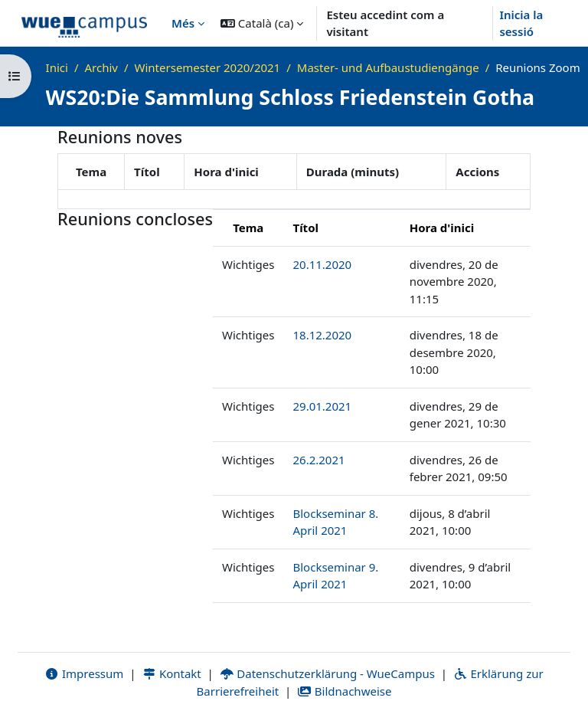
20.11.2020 (322, 264)
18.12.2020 (322, 335)
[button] (262, 23)
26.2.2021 (318, 460)
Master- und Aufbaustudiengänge (388, 67)
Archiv (101, 67)
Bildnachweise (344, 691)
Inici (57, 67)
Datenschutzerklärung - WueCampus (327, 673)
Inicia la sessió (521, 23)
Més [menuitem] (183, 23)
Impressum (84, 673)
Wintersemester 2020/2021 (208, 67)
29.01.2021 (322, 406)
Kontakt (171, 673)
